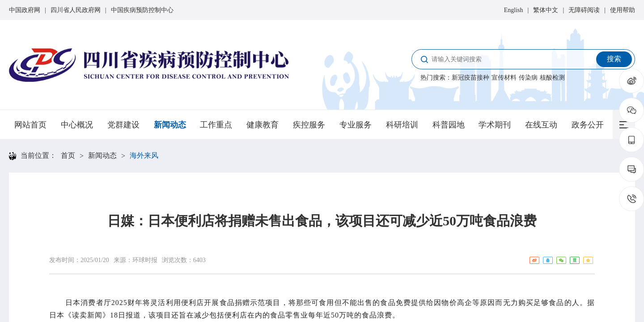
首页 (68, 155)
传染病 (528, 78)
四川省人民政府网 (76, 10)
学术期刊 (495, 125)
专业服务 (356, 125)
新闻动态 (170, 125)
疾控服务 (309, 125)
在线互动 (541, 125)
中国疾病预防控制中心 (142, 10)
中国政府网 (25, 10)
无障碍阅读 (584, 10)
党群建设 (123, 125)
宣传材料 (504, 78)
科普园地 (449, 125)
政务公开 (588, 125)
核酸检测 (552, 78)
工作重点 (216, 125)
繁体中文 (546, 10)
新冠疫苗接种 (470, 78)
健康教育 (263, 125)
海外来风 (144, 155)
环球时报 (145, 260)
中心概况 (77, 125)
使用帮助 (623, 10)
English (514, 10)
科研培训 (402, 125)
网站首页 (30, 125)
